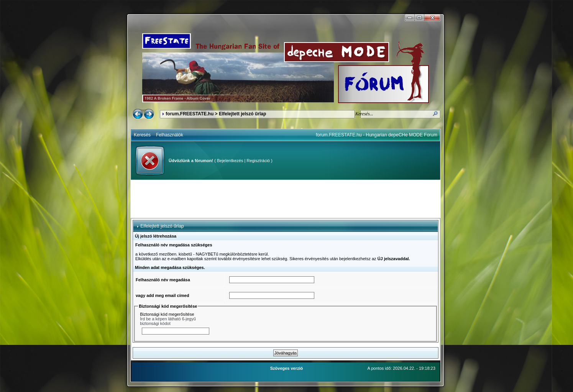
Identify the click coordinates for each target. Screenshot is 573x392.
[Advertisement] (286, 199)
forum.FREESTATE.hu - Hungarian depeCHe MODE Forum (377, 135)
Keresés (142, 135)
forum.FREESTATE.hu (190, 114)
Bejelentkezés (230, 161)
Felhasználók (170, 135)
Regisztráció (258, 161)
